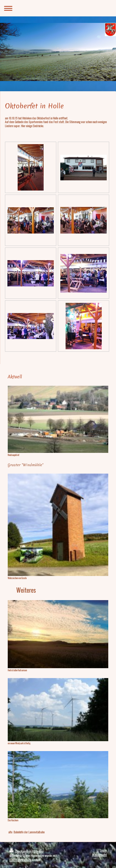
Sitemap (39, 851)
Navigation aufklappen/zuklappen (58, 8)
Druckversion (21, 851)
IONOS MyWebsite (20, 860)
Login (103, 850)
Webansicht (99, 855)
